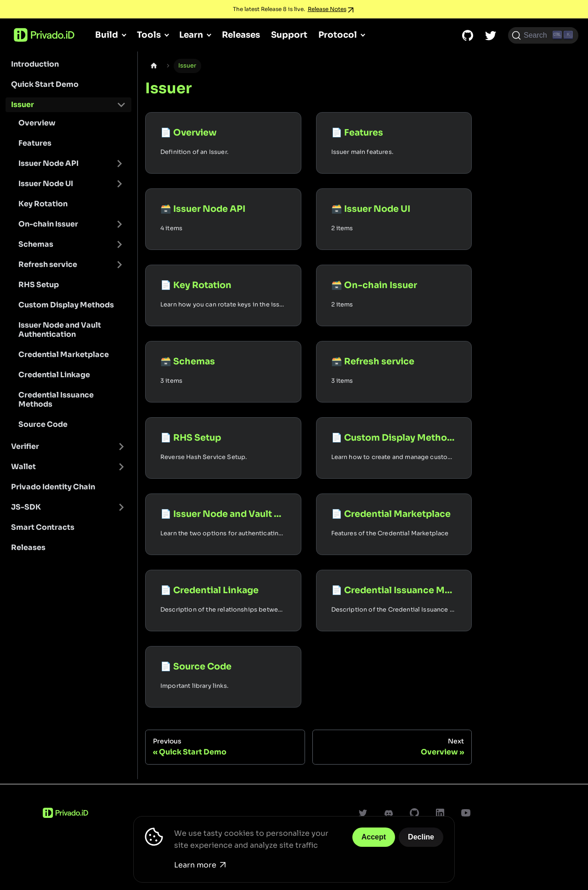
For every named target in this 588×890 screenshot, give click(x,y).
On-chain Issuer (48, 224)
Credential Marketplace (64, 354)
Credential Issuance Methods (56, 400)
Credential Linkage (54, 375)
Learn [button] (191, 35)
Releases (241, 35)
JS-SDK (26, 507)
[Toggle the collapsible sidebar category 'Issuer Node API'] (119, 164)
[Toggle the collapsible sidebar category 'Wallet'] (121, 467)
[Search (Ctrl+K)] (543, 35)
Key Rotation (43, 204)
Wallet (23, 467)
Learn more (200, 865)
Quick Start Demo (45, 84)
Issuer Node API (48, 163)
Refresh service (48, 264)
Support (289, 35)
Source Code (43, 424)
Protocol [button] (338, 35)
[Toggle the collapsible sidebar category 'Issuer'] (121, 105)
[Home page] (154, 66)
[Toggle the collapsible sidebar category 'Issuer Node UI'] (119, 184)
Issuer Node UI (46, 184)
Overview (37, 123)
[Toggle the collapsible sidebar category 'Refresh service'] (119, 265)
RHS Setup (39, 285)
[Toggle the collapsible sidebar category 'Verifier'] (121, 447)
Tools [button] (149, 35)
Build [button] (107, 35)
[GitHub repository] (468, 35)
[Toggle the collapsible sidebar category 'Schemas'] (119, 244)
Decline (421, 837)
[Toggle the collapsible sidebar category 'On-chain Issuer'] (119, 224)
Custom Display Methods (66, 305)
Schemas (36, 244)
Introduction (35, 64)
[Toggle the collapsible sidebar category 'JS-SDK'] (121, 507)
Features (35, 143)
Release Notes (327, 9)
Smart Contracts (43, 527)
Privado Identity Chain (53, 487)
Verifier (25, 446)
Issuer (23, 105)
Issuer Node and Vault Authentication (60, 330)
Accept (374, 837)
